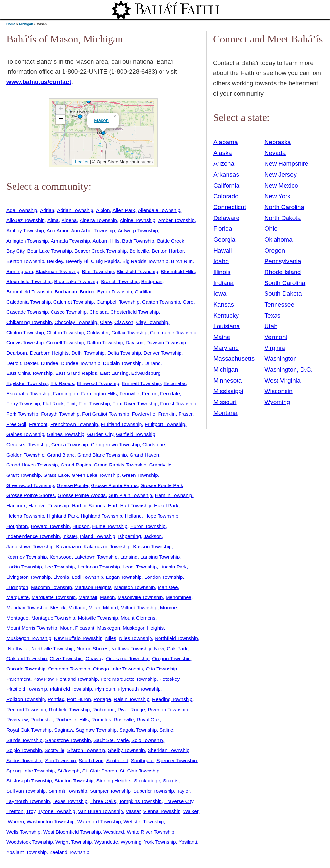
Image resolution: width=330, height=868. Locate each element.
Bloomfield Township (29, 281)
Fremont (38, 424)
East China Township (29, 373)
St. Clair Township (140, 771)
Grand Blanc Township (102, 455)
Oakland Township (27, 658)
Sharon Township (86, 750)
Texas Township (70, 801)
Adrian (47, 210)
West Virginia (282, 380)
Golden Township (25, 455)
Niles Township (135, 638)
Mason (101, 120)
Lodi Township (87, 577)
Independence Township (33, 536)
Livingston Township (29, 577)
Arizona (224, 164)
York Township (160, 842)
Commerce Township (173, 332)
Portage (102, 699)
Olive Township (66, 658)
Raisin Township (132, 699)
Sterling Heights (114, 781)
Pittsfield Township (27, 689)
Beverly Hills (79, 261)
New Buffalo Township (78, 638)
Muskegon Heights (143, 628)
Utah (271, 326)
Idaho (221, 261)
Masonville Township (140, 597)
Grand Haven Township (32, 465)
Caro (188, 302)
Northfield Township (176, 638)
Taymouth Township (28, 801)
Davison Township (166, 342)
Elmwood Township (98, 383)
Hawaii (223, 250)
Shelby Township (126, 750)
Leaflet (81, 162)
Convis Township (25, 342)
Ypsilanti (188, 842)
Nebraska (277, 142)
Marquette (18, 597)
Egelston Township (27, 383)
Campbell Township (118, 302)
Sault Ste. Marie (111, 740)
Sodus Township (24, 760)
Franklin (167, 414)
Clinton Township (25, 332)
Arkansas (226, 175)
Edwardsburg (146, 373)
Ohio (271, 229)
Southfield (117, 760)
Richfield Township (69, 710)
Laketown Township (96, 557)
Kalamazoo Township (107, 546)
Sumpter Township (110, 791)
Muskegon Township (29, 638)
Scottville (54, 750)
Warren (16, 822)
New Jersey (280, 175)
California (226, 185)
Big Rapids (108, 261)
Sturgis (170, 781)
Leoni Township (140, 567)
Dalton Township (105, 342)
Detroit (14, 363)
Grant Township (24, 475)
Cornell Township (65, 342)
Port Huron (79, 699)
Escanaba (175, 383)
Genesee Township (27, 444)
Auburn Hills (106, 241)
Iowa (220, 294)
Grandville (160, 465)
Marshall (88, 597)
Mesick (58, 608)
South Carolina (285, 283)
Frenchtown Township (74, 424)
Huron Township (148, 526)
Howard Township (50, 526)
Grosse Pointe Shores (31, 495)
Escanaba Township (28, 394)
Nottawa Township (131, 648)
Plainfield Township (71, 689)
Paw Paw (43, 679)
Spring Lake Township (31, 771)
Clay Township (152, 322)
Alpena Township (98, 220)
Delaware (226, 218)
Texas (272, 315)
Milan (94, 608)
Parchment (18, 679)
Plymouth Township (139, 689)
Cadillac (144, 292)
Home (11, 24)
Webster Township (144, 822)
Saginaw (63, 730)
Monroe (169, 608)
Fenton (150, 394)
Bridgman (152, 281)
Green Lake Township (95, 475)
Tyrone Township (57, 811)
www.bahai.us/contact (39, 82)
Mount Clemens (138, 618)
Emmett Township (141, 383)
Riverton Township (168, 710)
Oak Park (177, 648)
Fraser (186, 414)
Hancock (16, 506)
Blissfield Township (137, 271)
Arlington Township (27, 241)
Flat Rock (53, 404)
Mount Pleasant (77, 628)
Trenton (15, 811)
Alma (53, 220)
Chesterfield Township (134, 312)
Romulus (101, 720)
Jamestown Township (30, 546)
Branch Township (120, 281)
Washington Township (51, 822)
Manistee (168, 587)
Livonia (61, 577)
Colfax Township (130, 332)
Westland (114, 832)
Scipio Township (24, 750)
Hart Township (136, 506)
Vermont (276, 337)
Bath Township (138, 241)
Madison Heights (93, 587)
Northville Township (53, 648)
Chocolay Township (76, 322)
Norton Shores (92, 648)
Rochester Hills (72, 720)
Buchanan (66, 292)
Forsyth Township (60, 414)
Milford (111, 608)
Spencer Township (176, 760)
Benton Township (25, 261)
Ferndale (170, 394)
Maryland (226, 348)
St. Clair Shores (100, 771)
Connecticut (230, 207)
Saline (166, 730)
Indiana (223, 283)
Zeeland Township (70, 852)
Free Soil (16, 424)
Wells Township (23, 832)
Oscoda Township (26, 669)
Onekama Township (128, 658)
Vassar (133, 811)
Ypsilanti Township (27, 852)
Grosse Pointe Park (162, 485)
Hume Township (110, 526)
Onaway (94, 658)
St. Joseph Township (29, 781)
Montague (17, 618)
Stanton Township (74, 781)
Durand (152, 363)
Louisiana (227, 326)
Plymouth (105, 689)
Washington (281, 359)
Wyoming (131, 842)
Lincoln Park (173, 567)
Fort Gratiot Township (106, 414)
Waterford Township (99, 822)
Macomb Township (51, 587)
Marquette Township (54, 597)
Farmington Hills (99, 394)
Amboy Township (25, 231)
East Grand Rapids (76, 373)
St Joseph (69, 771)
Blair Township (98, 271)
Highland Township (101, 516)
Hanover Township (49, 506)
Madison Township (135, 587)
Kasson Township (152, 546)
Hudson (81, 526)
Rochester (41, 720)
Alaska (223, 153)
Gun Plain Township (130, 495)
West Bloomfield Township (72, 832)
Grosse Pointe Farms (114, 485)
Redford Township (26, 710)
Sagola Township (138, 730)
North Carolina (284, 207)
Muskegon (109, 628)
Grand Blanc (61, 455)
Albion (103, 210)
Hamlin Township (174, 495)
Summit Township (68, 791)
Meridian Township (27, 608)
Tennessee (279, 305)
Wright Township (73, 842)
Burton (87, 292)
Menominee (179, 597)
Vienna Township (162, 811)
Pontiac (56, 699)
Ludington (17, 587)
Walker (191, 811)
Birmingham (20, 271)
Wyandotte (106, 842)
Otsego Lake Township (118, 669)
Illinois (222, 272)
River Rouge (131, 710)
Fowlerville (144, 414)
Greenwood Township (30, 485)
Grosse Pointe (72, 485)
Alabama (226, 142)
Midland (77, 608)
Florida (223, 229)
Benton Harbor (168, 251)
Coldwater (98, 332)
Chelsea (98, 312)
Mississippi (228, 391)
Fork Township (22, 414)
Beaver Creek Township (101, 251)
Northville (18, 648)
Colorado (226, 196)
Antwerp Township (138, 231)
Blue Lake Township (76, 281)
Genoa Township (70, 444)
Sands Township (24, 740)
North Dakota (282, 218)
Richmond (104, 710)
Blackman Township (58, 271)
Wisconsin (278, 391)
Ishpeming (129, 536)
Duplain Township (122, 363)
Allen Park (124, 210)
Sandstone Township (68, 740)
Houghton (17, 526)
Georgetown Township (115, 444)
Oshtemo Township (69, 669)
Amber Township (176, 220)
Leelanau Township (99, 567)
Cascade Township (27, 312)
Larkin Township (24, 567)
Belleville (139, 251)
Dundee (50, 363)
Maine (222, 337)
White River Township (150, 832)
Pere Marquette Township (129, 679)
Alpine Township (137, 220)
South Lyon (91, 760)
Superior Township (154, 791)
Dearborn (17, 353)
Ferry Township (23, 404)
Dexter (31, 363)
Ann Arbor (57, 231)
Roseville (124, 720)
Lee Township (60, 567)
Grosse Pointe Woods (82, 495)
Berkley (55, 261)
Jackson (153, 536)
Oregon (275, 250)
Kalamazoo (68, 546)
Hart (113, 506)
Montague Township (53, 618)
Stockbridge (147, 781)
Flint (71, 404)
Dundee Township (81, 363)
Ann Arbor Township (93, 231)
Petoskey (169, 679)
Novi (159, 648)
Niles (111, 638)
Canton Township (161, 302)
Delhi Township (88, 353)
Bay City (15, 251)
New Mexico (281, 185)
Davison (135, 342)
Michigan (26, 24)
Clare (106, 322)
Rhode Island (282, 272)
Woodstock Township (30, 842)
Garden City (100, 434)
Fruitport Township (165, 424)
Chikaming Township (29, 322)
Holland (133, 516)
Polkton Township (26, 699)
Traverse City (179, 801)
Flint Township (94, 404)
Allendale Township (159, 210)
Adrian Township (75, 210)
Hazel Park (166, 506)
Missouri (225, 402)
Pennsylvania (283, 261)
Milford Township (139, 608)
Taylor (183, 791)
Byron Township (115, 292)
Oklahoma (278, 240)
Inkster (70, 536)
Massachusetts (234, 359)
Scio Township (147, 740)
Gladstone (154, 444)
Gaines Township (25, 434)
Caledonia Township (29, 302)
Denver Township (163, 353)
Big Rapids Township (145, 261)
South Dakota (283, 294)
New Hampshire (286, 164)
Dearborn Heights (49, 353)
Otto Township (161, 669)
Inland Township (98, 536)
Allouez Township (25, 220)
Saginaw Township (96, 730)
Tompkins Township (140, 801)
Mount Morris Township (32, 628)
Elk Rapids (62, 383)
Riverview (17, 720)
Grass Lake (56, 475)
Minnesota (228, 380)
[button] (80, 116)
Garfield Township (136, 434)
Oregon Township (171, 658)
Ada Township (22, 210)
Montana (225, 413)
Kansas (224, 305)
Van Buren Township (100, 811)
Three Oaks (103, 801)
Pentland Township (77, 679)
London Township (164, 577)
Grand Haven (144, 455)
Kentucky (226, 315)
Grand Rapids (76, 465)
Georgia (224, 240)
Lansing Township (160, 557)
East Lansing (114, 373)
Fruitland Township (121, 424)
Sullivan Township (26, 791)
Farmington (66, 394)
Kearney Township (27, 557)
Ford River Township (135, 404)
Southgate (142, 760)
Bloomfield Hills (178, 271)
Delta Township (124, 353)
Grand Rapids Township (120, 465)
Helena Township (25, 516)
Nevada (275, 153)
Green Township (140, 475)
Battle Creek (171, 241)
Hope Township (161, 516)
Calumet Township (74, 302)
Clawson (124, 322)
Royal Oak (148, 720)
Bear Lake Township (50, 251)
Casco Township (69, 312)
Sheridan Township (169, 750)
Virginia (275, 348)
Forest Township (178, 404)
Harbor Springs (88, 506)
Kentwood (61, 557)
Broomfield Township (29, 292)
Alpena (69, 220)
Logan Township (124, 577)
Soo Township (60, 760)
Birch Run (182, 261)
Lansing (129, 557)
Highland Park (62, 516)
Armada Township (70, 241)
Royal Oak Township (29, 730)
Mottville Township (98, 618)
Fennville (129, 394)
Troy (31, 811)
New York (277, 196)
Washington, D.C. (288, 369)
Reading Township (172, 699)
